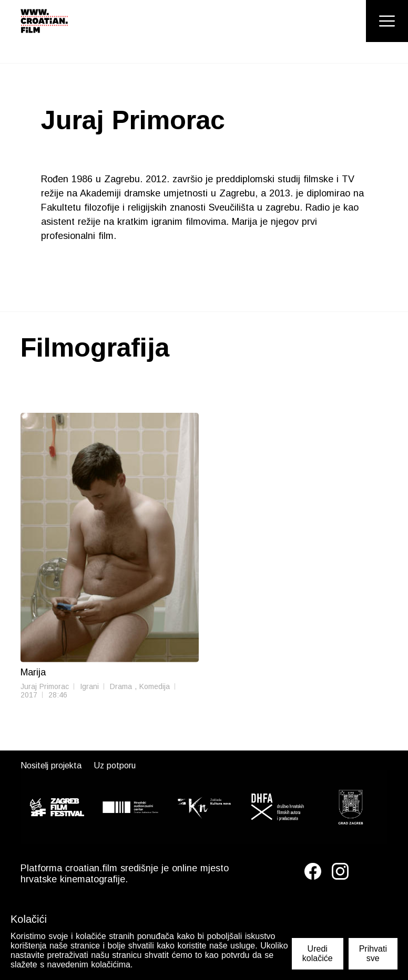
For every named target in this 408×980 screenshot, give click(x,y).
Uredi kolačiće (318, 953)
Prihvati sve (373, 953)
